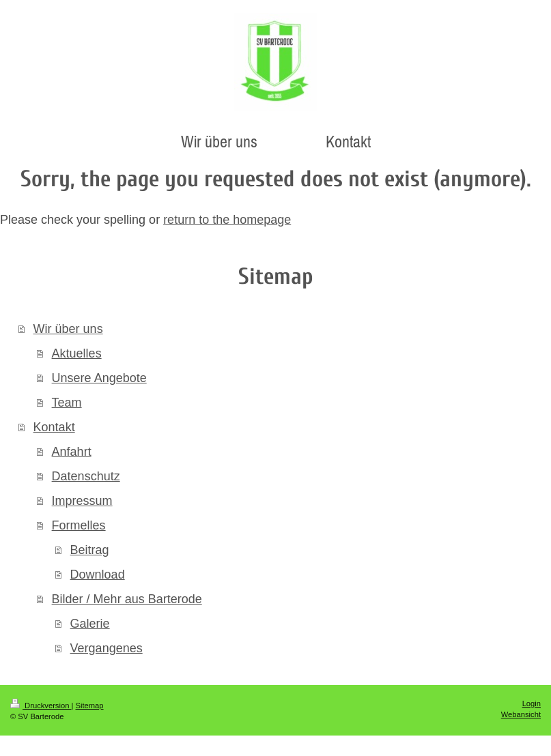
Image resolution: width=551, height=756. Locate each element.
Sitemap (90, 706)
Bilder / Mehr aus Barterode (127, 599)
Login (532, 703)
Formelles (79, 525)
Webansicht (521, 714)
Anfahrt (72, 452)
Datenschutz (86, 476)
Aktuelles (77, 353)
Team (67, 403)
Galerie (90, 624)
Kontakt (54, 427)
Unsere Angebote (99, 378)
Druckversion (41, 706)
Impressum (82, 501)
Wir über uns (68, 329)
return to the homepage (227, 220)
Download (98, 575)
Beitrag (90, 550)
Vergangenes (107, 648)
